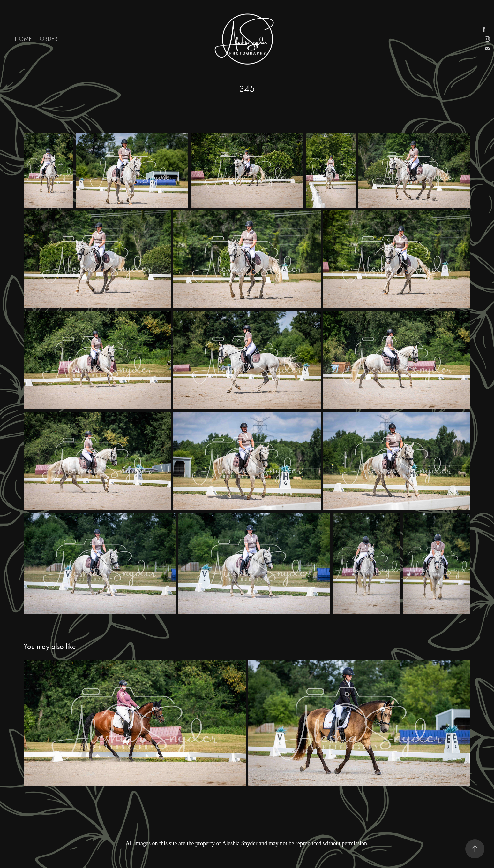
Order (49, 39)
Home (23, 39)
